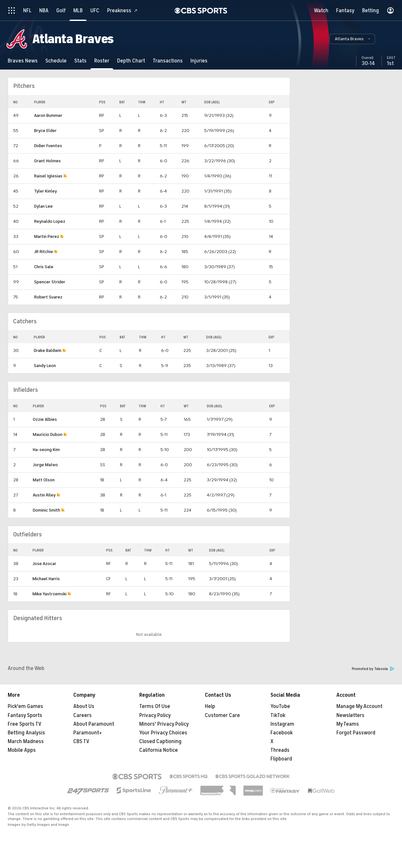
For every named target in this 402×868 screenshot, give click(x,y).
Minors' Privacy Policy (164, 724)
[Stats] (80, 61)
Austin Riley (44, 495)
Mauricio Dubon (48, 434)
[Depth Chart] (131, 61)
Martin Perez (47, 236)
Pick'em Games (25, 706)
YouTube (280, 706)
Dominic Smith (46, 510)
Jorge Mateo (45, 465)
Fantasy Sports (25, 715)
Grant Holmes (47, 161)
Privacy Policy (155, 715)
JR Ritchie (44, 252)
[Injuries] (199, 61)
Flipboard (281, 759)
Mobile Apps (22, 750)
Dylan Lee (43, 206)
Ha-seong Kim (46, 450)
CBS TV (81, 741)
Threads (280, 750)
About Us (84, 706)
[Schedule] (56, 61)
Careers (82, 715)
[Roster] (102, 61)
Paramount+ (88, 733)
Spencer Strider (50, 282)
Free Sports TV (25, 724)
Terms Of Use (155, 706)
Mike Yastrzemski (50, 594)
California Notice (159, 750)
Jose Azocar (44, 564)
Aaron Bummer (48, 115)
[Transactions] (168, 61)
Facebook (282, 733)
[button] (352, 39)
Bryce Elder (45, 131)
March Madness (26, 741)
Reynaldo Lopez (50, 221)
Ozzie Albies (45, 419)
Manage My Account (359, 706)
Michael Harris (46, 579)
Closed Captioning (160, 741)
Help (210, 706)
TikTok (278, 715)
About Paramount (94, 724)
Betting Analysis (26, 733)
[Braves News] (23, 61)
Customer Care (222, 715)
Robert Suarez (48, 297)
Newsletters (350, 715)
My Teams (348, 724)
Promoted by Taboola (373, 669)
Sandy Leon (45, 366)
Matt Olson (44, 480)
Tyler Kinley (46, 191)
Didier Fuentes (48, 146)
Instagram (282, 724)
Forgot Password (356, 733)
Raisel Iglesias (48, 176)
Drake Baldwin (48, 350)
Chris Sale (44, 267)
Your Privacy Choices (163, 733)
